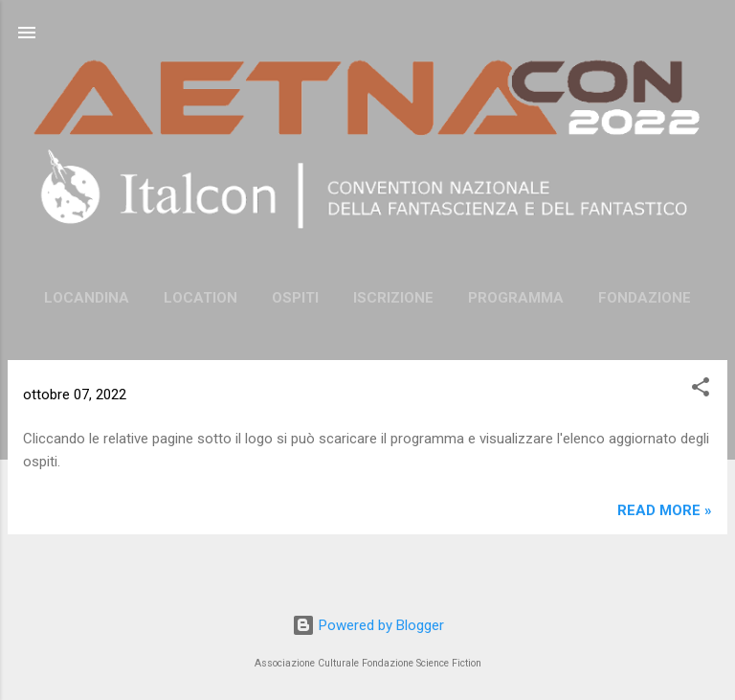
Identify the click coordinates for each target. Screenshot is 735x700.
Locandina (87, 298)
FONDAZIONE (645, 298)
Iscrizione (393, 298)
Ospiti (295, 298)
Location (200, 298)
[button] (701, 390)
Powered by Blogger (368, 625)
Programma (516, 298)
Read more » (665, 510)
